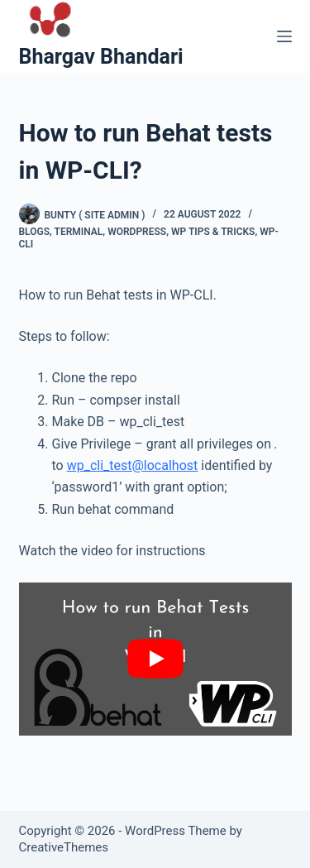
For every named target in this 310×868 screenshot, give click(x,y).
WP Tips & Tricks (213, 232)
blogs (35, 232)
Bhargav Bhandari (101, 57)
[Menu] (284, 36)
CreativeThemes (64, 847)
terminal (79, 232)
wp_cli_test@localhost (133, 465)
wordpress (137, 232)
